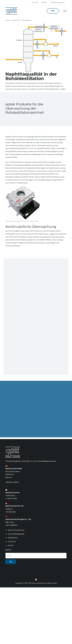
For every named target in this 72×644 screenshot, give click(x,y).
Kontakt (44, 2)
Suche (35, 2)
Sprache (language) (58, 2)
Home (8, 20)
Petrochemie (26, 20)
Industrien (16, 20)
